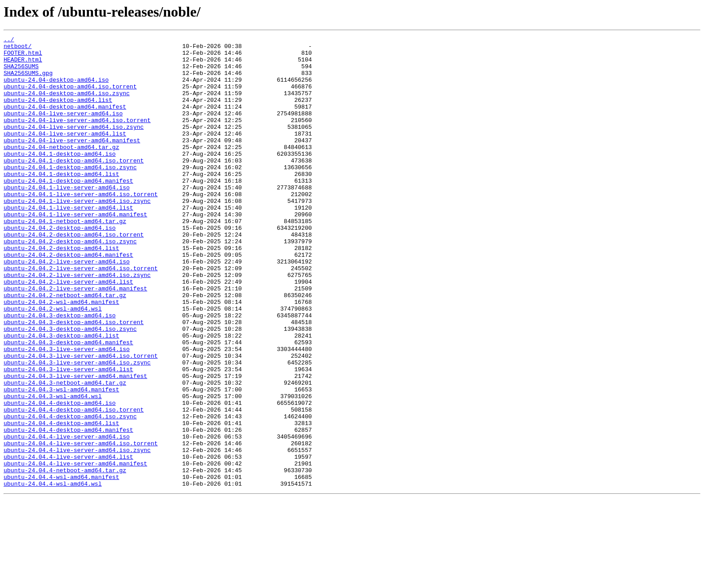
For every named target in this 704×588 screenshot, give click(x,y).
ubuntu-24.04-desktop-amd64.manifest (65, 121)
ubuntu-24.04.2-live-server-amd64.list (68, 331)
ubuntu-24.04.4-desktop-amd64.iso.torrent (74, 485)
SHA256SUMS (21, 73)
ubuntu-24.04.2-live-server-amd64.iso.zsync (77, 323)
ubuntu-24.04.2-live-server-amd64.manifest (75, 339)
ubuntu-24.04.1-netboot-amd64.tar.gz (65, 259)
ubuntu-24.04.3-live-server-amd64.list (68, 436)
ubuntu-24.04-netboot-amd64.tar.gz (61, 170)
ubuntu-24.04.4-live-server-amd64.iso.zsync (77, 533)
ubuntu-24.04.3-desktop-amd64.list (61, 396)
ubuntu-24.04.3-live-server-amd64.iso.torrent (81, 420)
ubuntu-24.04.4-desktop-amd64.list (61, 501)
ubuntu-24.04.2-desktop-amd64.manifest (68, 299)
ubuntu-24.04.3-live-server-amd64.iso (67, 412)
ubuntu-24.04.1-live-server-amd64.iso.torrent (81, 226)
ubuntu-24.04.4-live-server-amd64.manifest (75, 549)
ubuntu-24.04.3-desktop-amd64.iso (60, 372)
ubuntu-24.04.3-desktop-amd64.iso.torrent (74, 380)
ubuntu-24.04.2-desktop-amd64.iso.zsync (70, 283)
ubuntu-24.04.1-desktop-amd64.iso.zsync (70, 194)
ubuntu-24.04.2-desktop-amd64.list (61, 291)
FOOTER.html (23, 57)
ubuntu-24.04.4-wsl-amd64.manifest (61, 566)
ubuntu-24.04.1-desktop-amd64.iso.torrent (74, 186)
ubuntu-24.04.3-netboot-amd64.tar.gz (65, 452)
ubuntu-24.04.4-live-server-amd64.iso (67, 517)
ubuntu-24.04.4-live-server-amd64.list (68, 541)
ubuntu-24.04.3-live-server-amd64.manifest (75, 444)
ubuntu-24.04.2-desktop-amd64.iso (60, 267)
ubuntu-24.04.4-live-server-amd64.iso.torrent (81, 525)
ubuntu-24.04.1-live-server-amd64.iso (67, 218)
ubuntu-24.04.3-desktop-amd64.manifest (68, 404)
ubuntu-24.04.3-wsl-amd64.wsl (53, 469)
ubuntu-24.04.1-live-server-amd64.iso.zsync (77, 234)
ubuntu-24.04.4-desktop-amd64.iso (60, 477)
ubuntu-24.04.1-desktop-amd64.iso (60, 178)
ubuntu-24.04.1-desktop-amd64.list (61, 202)
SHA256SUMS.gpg (28, 81)
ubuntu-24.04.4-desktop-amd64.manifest (68, 509)
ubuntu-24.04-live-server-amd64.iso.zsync (74, 145)
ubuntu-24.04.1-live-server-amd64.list (68, 242)
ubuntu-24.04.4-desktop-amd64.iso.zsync (70, 493)
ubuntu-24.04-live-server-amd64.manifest (72, 162)
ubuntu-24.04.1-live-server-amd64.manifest (75, 250)
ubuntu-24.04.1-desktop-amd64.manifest (68, 210)
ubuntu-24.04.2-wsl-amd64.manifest (61, 355)
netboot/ (18, 48)
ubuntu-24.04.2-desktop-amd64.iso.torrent (74, 275)
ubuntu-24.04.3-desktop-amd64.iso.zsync (70, 388)
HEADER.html (23, 65)
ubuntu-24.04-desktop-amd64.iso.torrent (70, 97)
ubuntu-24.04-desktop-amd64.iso (56, 89)
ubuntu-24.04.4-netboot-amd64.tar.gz (65, 557)
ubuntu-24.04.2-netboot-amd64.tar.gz (65, 347)
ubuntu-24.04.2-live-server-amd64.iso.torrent (81, 315)
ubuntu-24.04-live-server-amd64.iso (63, 129)
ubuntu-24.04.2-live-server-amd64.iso (67, 307)
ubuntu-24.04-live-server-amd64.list (65, 154)
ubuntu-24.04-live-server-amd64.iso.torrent (77, 137)
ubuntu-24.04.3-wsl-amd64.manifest (61, 461)
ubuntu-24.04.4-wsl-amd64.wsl (53, 574)
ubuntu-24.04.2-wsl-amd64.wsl (53, 364)
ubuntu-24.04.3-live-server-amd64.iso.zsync (77, 428)
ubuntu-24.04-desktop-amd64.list (58, 113)
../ (9, 40)
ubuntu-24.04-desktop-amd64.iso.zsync (67, 105)
